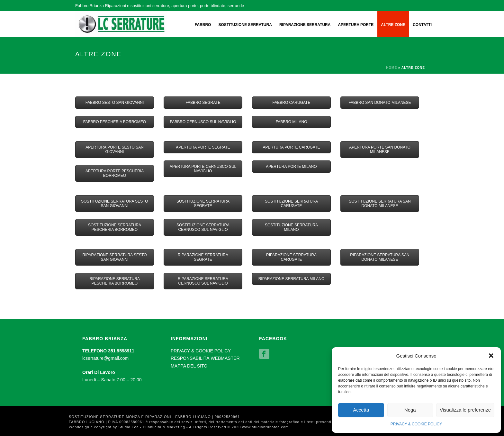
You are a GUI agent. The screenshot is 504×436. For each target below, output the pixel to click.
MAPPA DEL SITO (189, 366)
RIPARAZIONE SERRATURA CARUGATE (291, 257)
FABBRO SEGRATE (203, 103)
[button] (491, 356)
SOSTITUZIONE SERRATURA (245, 25)
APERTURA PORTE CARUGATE (291, 147)
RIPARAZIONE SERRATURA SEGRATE (203, 257)
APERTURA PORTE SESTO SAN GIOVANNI (115, 150)
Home (392, 68)
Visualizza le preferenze (465, 410)
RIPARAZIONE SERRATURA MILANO (292, 279)
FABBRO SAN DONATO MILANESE (380, 103)
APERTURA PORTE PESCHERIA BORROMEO (115, 173)
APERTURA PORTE (356, 25)
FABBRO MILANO (291, 122)
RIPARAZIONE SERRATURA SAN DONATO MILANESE (380, 257)
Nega (410, 410)
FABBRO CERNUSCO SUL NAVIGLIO (203, 122)
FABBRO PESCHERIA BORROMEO (115, 122)
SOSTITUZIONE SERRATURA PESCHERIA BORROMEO (115, 227)
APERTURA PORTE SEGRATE (203, 147)
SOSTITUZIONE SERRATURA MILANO (291, 227)
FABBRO (203, 25)
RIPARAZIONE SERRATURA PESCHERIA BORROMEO (115, 281)
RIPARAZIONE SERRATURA (305, 25)
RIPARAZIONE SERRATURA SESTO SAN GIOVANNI (114, 257)
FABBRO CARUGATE (292, 103)
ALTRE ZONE (393, 25)
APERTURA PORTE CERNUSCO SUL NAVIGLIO (203, 169)
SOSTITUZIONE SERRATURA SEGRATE (203, 204)
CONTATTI (422, 25)
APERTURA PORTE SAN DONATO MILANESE (380, 150)
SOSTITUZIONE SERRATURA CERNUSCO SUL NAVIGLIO (203, 227)
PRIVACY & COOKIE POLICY (416, 424)
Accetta (361, 410)
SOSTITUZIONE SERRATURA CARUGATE (291, 204)
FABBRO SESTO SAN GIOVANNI (115, 103)
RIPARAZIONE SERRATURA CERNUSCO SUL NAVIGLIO (203, 281)
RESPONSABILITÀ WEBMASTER (205, 358)
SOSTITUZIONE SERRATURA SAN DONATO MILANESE (380, 204)
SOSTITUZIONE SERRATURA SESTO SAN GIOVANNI (114, 204)
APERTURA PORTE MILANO (291, 167)
